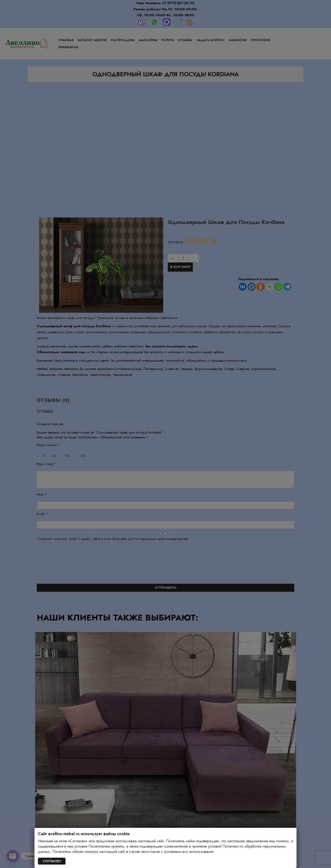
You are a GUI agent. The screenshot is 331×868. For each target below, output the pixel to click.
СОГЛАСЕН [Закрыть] (52, 861)
